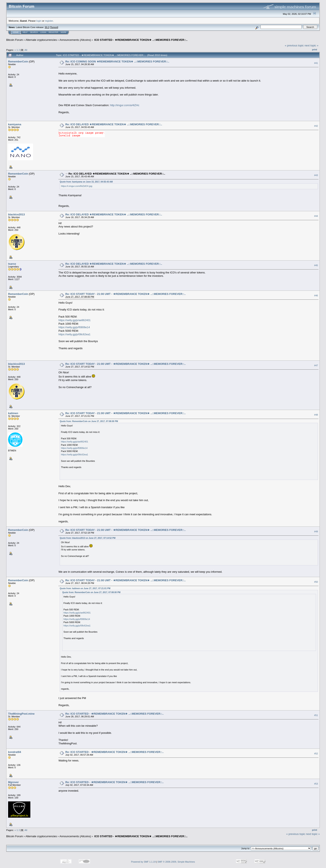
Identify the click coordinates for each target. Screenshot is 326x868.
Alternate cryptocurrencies (41, 40)
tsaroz (12, 264)
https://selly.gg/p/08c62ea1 (74, 334)
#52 (316, 754)
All (26, 50)
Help (25, 32)
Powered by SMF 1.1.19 (143, 862)
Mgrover (13, 782)
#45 (316, 266)
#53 (316, 784)
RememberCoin (18, 61)
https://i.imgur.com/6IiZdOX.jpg (77, 186)
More (64, 32)
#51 (316, 715)
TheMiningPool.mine (21, 714)
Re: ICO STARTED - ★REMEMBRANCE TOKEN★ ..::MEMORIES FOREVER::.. (114, 714)
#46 (316, 296)
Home (16, 32)
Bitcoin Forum (15, 40)
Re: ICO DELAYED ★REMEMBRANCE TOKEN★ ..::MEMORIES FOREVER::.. (114, 124)
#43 (316, 175)
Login (43, 32)
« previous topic (294, 45)
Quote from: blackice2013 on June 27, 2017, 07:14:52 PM (88, 538)
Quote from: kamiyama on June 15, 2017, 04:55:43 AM (86, 182)
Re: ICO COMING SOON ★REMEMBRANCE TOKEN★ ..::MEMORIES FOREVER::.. (117, 61)
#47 (316, 365)
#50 (316, 582)
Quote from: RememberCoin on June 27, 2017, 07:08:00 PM (89, 421)
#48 (316, 415)
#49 (316, 531)
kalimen (13, 413)
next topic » (312, 45)
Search (34, 32)
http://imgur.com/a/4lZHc (125, 105)
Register (53, 32)
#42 (316, 126)
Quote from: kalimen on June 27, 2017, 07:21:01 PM (85, 588)
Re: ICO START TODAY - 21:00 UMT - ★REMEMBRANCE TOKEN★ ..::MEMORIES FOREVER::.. (125, 294)
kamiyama (15, 124)
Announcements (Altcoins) (75, 40)
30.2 (47, 27)
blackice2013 (16, 214)
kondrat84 (15, 752)
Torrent (54, 27)
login (39, 21)
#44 (316, 216)
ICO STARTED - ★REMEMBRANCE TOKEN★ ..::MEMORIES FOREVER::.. (141, 40)
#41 (316, 63)
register (49, 21)
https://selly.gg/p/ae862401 (74, 320)
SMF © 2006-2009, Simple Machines (176, 862)
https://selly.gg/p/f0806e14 (74, 327)
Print (315, 50)
